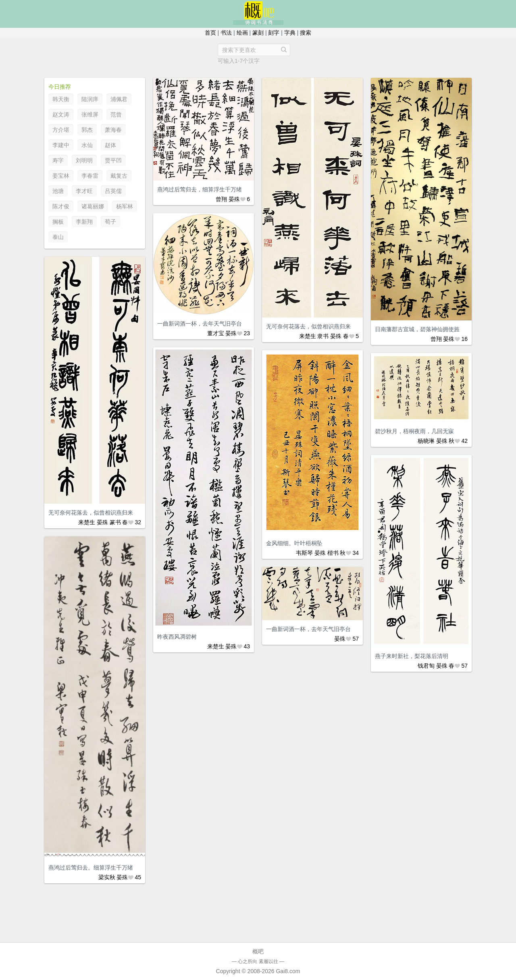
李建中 (61, 145)
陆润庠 (90, 99)
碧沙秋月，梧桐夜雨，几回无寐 (414, 431)
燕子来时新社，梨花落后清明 (412, 656)
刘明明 (84, 160)
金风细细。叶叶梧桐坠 (294, 543)
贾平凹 (113, 160)
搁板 (58, 222)
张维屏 (90, 114)
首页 (210, 33)
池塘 (58, 191)
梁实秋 (107, 877)
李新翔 (84, 222)
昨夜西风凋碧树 (177, 637)
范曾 (116, 114)
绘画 (242, 33)
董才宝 (216, 333)
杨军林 (125, 206)
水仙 (87, 145)
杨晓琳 (426, 441)
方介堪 (61, 130)
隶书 (323, 336)
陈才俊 (61, 206)
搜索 (306, 33)
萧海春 (113, 130)
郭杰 (87, 130)
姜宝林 (61, 176)
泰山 (58, 237)
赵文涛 (61, 114)
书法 (226, 33)
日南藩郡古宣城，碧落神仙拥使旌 (417, 329)
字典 (290, 33)
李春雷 (90, 176)
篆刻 (258, 33)
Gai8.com (288, 971)
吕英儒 (113, 191)
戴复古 (119, 176)
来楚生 (308, 336)
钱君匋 (426, 666)
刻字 (274, 33)
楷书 (333, 553)
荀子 (110, 222)
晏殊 (234, 199)
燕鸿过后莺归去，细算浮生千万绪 (200, 189)
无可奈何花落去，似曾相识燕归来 (308, 326)
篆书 (115, 522)
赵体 (110, 145)
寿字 (58, 160)
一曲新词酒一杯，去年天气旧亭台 (200, 324)
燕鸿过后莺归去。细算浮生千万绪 (91, 868)
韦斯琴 (304, 553)
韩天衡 (61, 99)
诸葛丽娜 (93, 206)
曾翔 (221, 199)
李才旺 (84, 191)
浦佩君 (119, 99)
